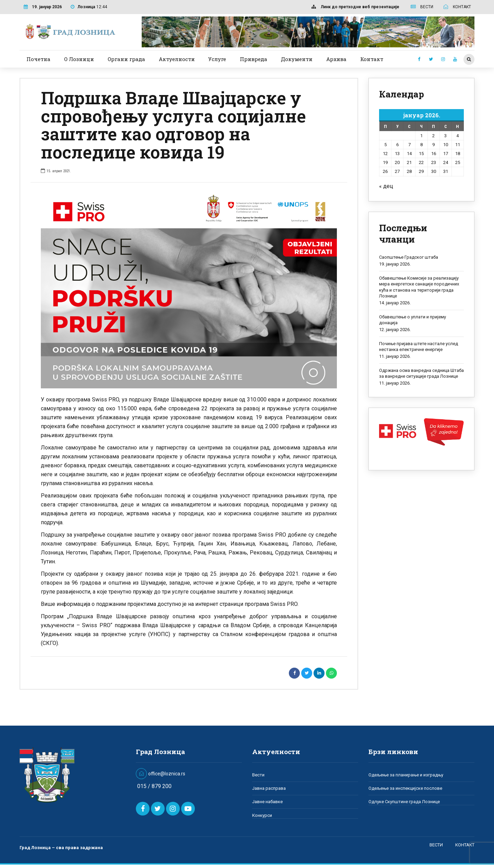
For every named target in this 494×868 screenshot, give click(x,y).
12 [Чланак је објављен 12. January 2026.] (385, 154)
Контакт (372, 59)
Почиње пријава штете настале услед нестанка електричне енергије (419, 347)
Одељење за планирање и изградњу (406, 775)
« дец (386, 186)
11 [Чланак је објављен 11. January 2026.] (458, 145)
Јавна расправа (269, 788)
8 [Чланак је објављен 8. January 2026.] (421, 145)
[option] (189, 289)
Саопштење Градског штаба (409, 257)
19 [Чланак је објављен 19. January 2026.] (385, 162)
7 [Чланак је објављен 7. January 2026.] (409, 145)
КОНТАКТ (465, 845)
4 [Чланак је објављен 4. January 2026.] (457, 136)
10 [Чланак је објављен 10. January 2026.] (446, 145)
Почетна (38, 59)
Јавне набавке (267, 802)
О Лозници (79, 59)
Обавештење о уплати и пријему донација (413, 320)
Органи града (126, 59)
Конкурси (262, 815)
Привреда (254, 59)
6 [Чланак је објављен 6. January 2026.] (397, 145)
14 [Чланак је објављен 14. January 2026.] (409, 154)
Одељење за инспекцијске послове (405, 788)
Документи (297, 59)
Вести (258, 775)
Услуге (217, 59)
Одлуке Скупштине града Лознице (404, 802)
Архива (336, 59)
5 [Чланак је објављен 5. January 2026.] (385, 145)
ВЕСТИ (436, 845)
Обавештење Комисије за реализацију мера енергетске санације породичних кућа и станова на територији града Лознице (419, 287)
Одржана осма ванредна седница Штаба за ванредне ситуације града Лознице (421, 373)
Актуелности (177, 59)
